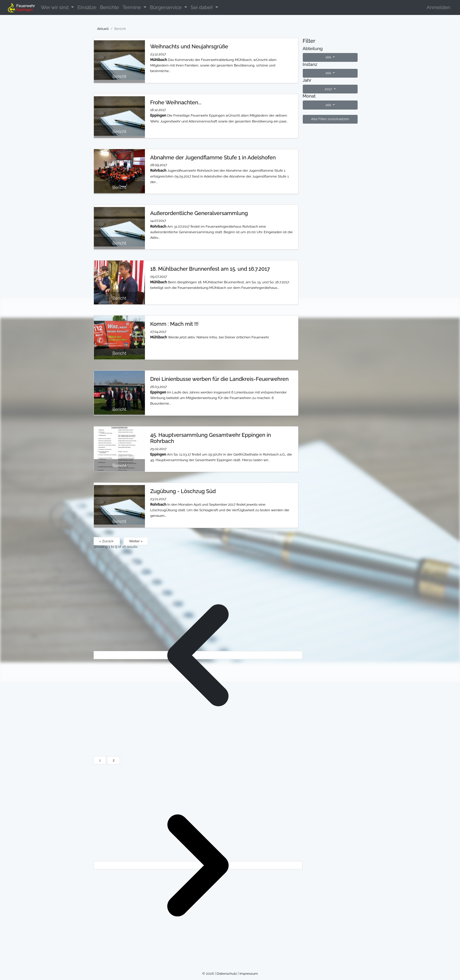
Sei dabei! (202, 7)
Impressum (249, 974)
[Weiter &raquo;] (198, 865)
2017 (329, 89)
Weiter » (136, 541)
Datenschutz (227, 974)
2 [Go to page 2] (114, 760)
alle (329, 57)
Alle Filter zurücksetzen (330, 119)
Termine (132, 7)
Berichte (110, 7)
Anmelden (438, 7)
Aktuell (103, 29)
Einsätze (87, 7)
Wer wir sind (55, 7)
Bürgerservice (166, 7)
